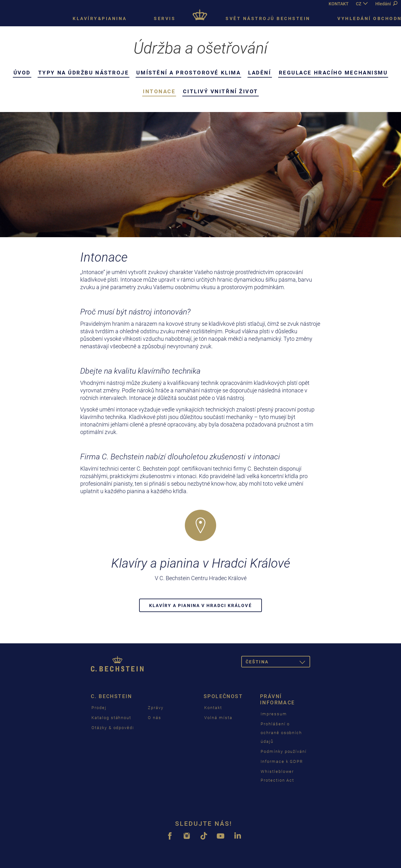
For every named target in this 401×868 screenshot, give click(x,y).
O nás (155, 718)
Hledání (386, 4)
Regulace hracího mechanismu (333, 73)
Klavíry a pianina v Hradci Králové (200, 605)
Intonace (159, 91)
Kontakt (213, 708)
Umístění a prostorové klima (188, 73)
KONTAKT (339, 4)
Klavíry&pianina (100, 18)
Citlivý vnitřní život (221, 91)
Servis (165, 18)
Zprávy (156, 708)
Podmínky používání (284, 751)
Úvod (22, 73)
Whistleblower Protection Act (277, 776)
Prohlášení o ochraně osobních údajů (281, 733)
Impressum (274, 714)
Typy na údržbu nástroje (84, 73)
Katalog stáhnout (111, 718)
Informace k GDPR (282, 761)
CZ (359, 4)
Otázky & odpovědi (113, 728)
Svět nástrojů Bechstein (268, 18)
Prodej (99, 708)
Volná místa (218, 718)
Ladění (260, 73)
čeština (278, 663)
